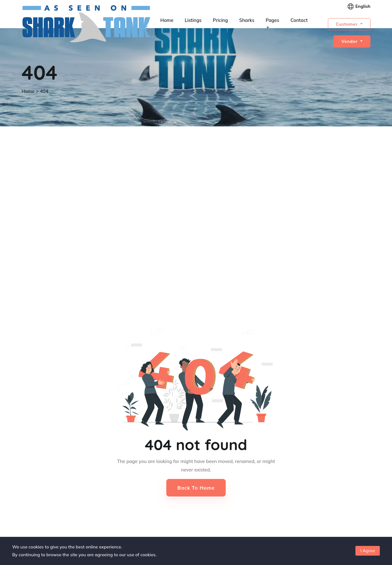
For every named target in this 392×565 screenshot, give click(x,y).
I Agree (368, 551)
